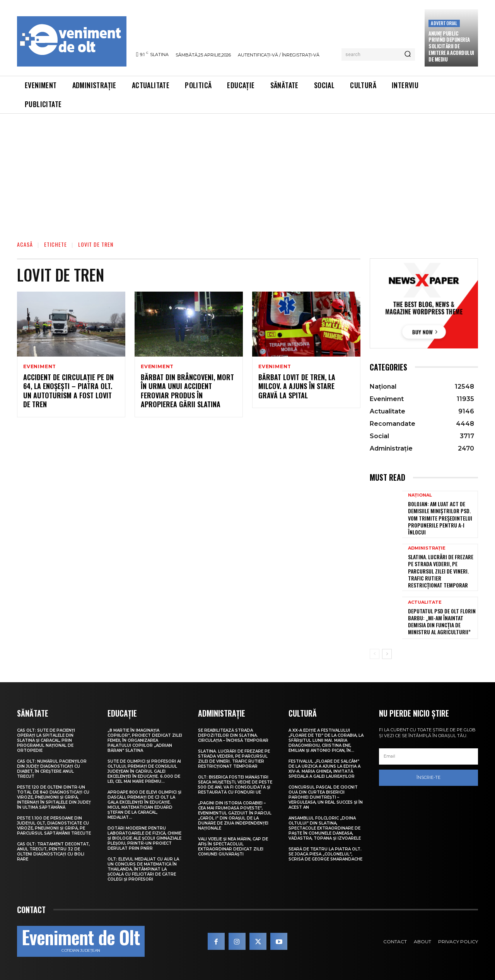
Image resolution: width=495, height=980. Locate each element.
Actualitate (425, 602)
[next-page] (387, 654)
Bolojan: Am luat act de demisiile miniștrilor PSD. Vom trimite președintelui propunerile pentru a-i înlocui (440, 518)
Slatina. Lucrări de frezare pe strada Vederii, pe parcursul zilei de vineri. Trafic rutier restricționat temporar (441, 571)
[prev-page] (375, 654)
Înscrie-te (428, 777)
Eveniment (40, 367)
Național (420, 495)
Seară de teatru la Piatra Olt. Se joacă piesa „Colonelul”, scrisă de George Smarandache (325, 854)
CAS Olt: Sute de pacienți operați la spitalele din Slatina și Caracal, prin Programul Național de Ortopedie (46, 740)
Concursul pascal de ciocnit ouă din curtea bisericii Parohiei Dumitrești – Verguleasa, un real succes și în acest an (326, 797)
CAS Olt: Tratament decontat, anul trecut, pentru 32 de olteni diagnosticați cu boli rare (53, 852)
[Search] (408, 55)
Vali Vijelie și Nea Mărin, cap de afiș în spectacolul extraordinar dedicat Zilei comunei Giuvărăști (233, 847)
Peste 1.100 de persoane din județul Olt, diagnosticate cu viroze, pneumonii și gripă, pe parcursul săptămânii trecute (54, 826)
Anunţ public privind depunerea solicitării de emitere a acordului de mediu (451, 46)
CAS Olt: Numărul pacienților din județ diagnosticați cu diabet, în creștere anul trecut (52, 769)
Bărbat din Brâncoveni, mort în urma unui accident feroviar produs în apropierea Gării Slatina (187, 391)
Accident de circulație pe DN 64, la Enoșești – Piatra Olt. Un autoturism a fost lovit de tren (68, 391)
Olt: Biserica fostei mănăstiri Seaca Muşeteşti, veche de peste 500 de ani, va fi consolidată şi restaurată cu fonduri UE (235, 785)
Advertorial (444, 23)
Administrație (427, 548)
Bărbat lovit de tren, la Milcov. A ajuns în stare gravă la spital (297, 386)
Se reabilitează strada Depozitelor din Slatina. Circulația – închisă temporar (233, 735)
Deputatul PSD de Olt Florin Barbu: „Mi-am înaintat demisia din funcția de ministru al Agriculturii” (442, 621)
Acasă (25, 244)
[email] (428, 756)
